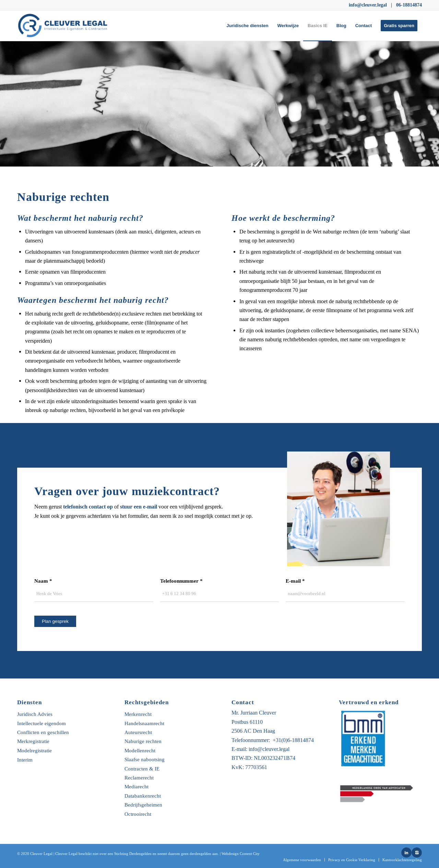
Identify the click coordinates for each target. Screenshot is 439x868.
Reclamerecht (139, 778)
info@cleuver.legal (368, 5)
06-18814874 (409, 5)
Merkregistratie (33, 741)
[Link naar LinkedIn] (406, 853)
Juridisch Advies (35, 714)
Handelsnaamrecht (144, 724)
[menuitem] (247, 26)
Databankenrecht (143, 796)
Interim (25, 760)
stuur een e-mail (139, 507)
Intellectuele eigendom (41, 724)
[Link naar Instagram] (417, 853)
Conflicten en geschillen (43, 733)
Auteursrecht (138, 733)
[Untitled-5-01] (66, 26)
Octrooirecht (138, 814)
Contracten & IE (142, 769)
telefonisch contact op (88, 507)
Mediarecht (137, 787)
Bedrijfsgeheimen (143, 805)
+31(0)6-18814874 (293, 740)
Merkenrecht (138, 714)
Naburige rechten (143, 741)
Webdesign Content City (241, 854)
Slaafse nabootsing (145, 760)
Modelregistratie (34, 751)
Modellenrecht (140, 751)
